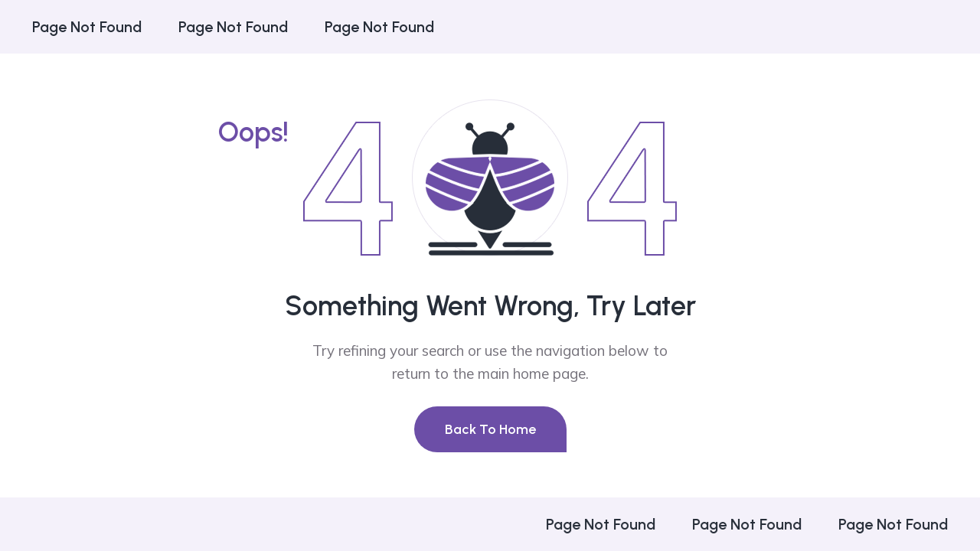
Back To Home (490, 429)
